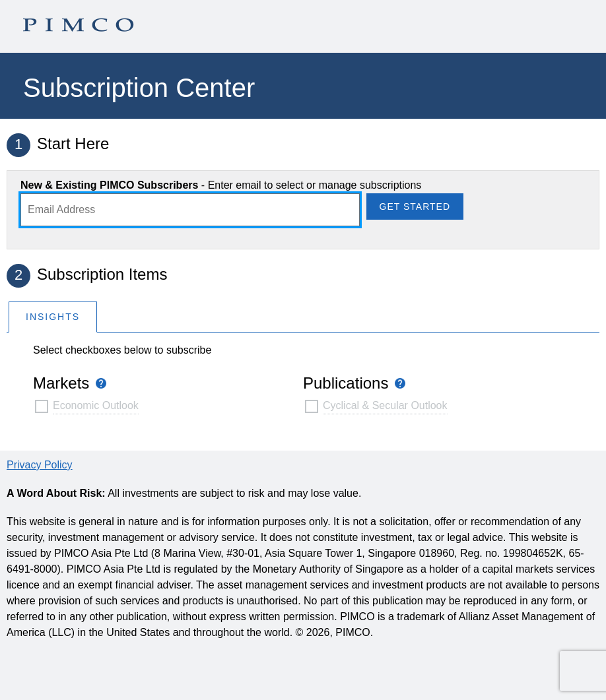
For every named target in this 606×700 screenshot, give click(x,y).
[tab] (53, 316)
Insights (53, 317)
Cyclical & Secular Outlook (385, 405)
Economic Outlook (96, 405)
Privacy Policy (40, 465)
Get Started (415, 207)
